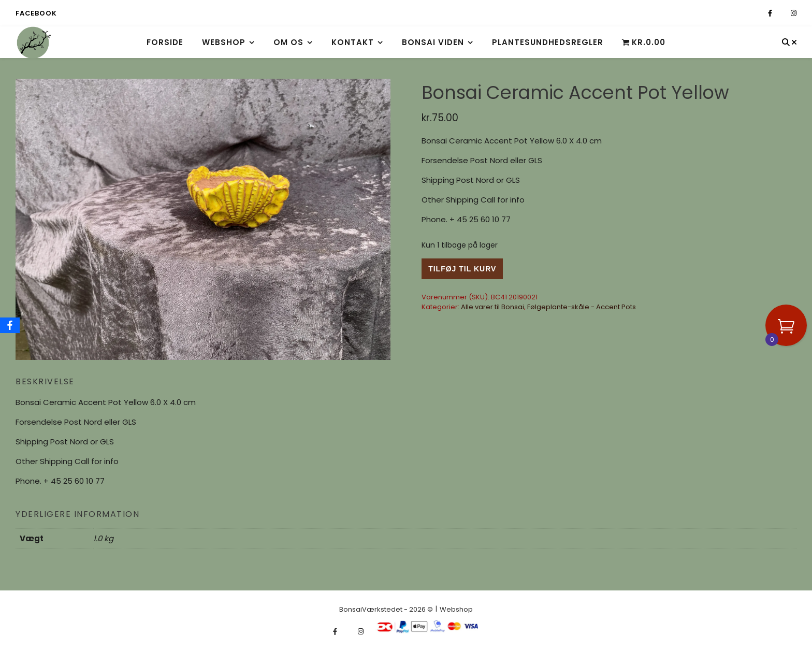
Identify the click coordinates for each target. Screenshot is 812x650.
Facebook (36, 13)
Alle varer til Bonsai (492, 307)
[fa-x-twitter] (782, 13)
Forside (165, 42)
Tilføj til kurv (462, 269)
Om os (288, 42)
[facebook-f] (771, 13)
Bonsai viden (433, 42)
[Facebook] (10, 325)
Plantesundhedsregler (548, 42)
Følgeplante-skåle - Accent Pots (582, 307)
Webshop (224, 42)
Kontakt (353, 42)
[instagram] (794, 13)
